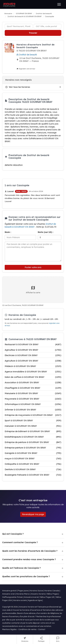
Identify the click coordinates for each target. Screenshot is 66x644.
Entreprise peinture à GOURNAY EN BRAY (33, 448)
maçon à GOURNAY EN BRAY (33, 459)
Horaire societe (20, 600)
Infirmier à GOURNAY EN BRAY (33, 410)
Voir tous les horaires (18, 87)
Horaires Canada (52, 591)
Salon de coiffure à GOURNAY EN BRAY (33, 377)
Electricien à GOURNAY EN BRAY (33, 355)
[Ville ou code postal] (48, 26)
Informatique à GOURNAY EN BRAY (33, 404)
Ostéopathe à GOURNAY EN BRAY (33, 464)
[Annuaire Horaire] (9, 4)
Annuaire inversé (31, 597)
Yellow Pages (52, 594)
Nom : (8, 232)
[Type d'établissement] (19, 26)
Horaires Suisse (36, 591)
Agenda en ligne (35, 600)
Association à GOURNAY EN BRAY (33, 382)
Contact (42, 629)
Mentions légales (9, 629)
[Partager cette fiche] (41, 639)
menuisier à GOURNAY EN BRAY (33, 426)
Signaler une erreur (26, 69)
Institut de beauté (27, 55)
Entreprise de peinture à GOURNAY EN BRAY (33, 442)
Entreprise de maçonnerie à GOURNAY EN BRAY (33, 415)
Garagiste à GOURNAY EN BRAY (33, 453)
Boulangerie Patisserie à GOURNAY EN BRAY (33, 475)
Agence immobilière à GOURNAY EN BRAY (33, 372)
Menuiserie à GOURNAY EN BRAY (33, 393)
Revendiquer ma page (33, 514)
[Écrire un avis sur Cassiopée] (58, 639)
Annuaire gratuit (9, 591)
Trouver (33, 33)
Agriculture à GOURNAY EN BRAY (33, 361)
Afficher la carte (33, 290)
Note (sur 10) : (45, 232)
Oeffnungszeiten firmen (12, 597)
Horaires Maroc (23, 594)
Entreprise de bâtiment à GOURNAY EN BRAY (33, 431)
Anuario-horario (38, 594)
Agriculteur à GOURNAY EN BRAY (33, 350)
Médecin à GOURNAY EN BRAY (33, 366)
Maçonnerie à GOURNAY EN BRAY (33, 399)
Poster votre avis (33, 267)
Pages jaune (23, 591)
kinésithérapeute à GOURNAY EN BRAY (33, 437)
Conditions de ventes (27, 629)
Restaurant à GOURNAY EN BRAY (33, 344)
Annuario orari (9, 594)
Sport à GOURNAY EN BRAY (33, 421)
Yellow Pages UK (47, 597)
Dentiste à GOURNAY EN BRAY (33, 469)
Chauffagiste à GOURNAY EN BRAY (33, 388)
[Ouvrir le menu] (59, 4)
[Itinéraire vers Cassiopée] (25, 639)
